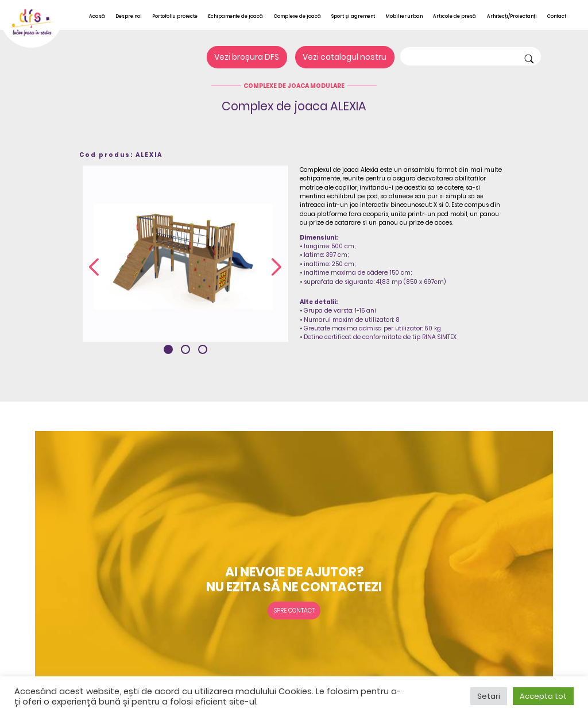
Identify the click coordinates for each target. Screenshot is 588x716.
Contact (557, 16)
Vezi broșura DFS (247, 57)
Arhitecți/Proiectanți (512, 16)
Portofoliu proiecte (175, 16)
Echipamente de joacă (235, 16)
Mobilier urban (404, 16)
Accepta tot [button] (543, 696)
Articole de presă (454, 16)
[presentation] (94, 268)
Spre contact (294, 611)
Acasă (97, 16)
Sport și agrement (353, 16)
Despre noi (129, 16)
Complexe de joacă (297, 16)
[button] (168, 349)
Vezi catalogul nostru (345, 57)
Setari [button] (489, 696)
